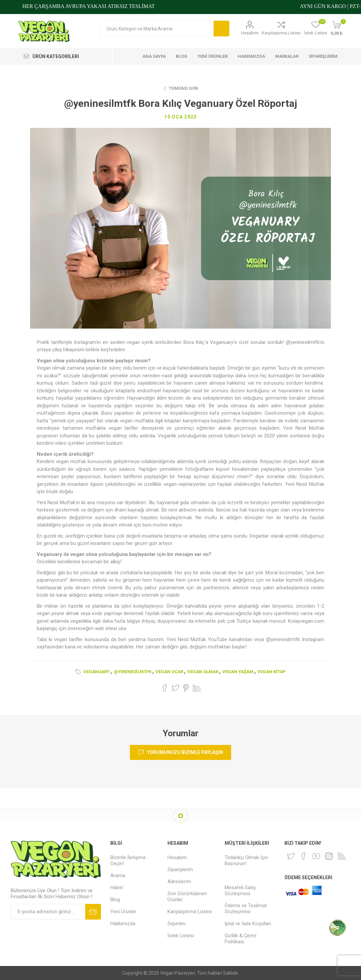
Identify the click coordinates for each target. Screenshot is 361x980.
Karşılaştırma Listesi (281, 33)
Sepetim (176, 924)
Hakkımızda (123, 924)
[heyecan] (291, 856)
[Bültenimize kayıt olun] (48, 912)
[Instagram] (329, 856)
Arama (221, 29)
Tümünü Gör (183, 88)
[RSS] (342, 856)
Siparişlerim (180, 869)
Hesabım (250, 33)
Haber (117, 888)
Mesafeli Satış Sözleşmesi (240, 891)
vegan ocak (169, 672)
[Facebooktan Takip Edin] (304, 856)
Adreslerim (179, 881)
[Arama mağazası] (157, 29)
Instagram (313, 639)
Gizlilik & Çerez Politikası (241, 939)
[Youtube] (316, 856)
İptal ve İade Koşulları (248, 924)
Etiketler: (79, 672)
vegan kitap (272, 672)
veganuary (96, 672)
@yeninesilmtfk (133, 672)
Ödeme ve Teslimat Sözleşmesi (246, 909)
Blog (115, 900)
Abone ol (93, 912)
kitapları (173, 421)
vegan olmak (203, 672)
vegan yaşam (238, 672)
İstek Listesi (181, 936)
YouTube (218, 639)
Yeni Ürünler (123, 912)
